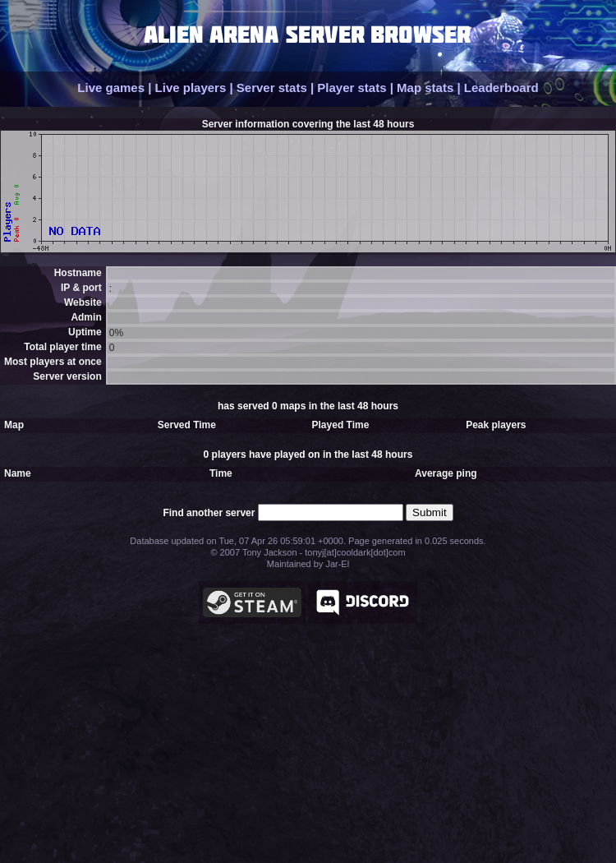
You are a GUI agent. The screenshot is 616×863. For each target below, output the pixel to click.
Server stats (272, 88)
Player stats (352, 88)
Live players (191, 88)
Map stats (425, 88)
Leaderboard (501, 88)
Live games (111, 88)
